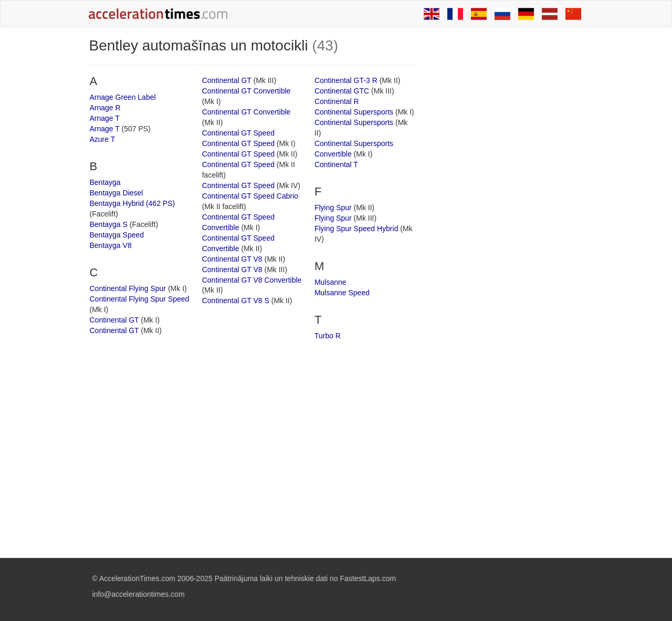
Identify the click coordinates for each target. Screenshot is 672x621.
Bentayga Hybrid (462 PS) (133, 203)
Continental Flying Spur (128, 288)
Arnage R (105, 108)
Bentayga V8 (111, 245)
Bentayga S (109, 224)
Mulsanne (330, 282)
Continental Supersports (354, 112)
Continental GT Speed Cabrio (250, 196)
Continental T (336, 164)
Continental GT (114, 320)
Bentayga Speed (117, 235)
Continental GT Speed (238, 133)
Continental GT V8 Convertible (252, 280)
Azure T (103, 139)
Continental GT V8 (232, 259)
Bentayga (105, 182)
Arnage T (105, 118)
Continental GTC (342, 91)
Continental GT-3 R (346, 80)
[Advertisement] (505, 195)
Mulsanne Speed (342, 293)
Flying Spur (333, 208)
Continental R (337, 101)
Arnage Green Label (123, 97)
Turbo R (328, 336)
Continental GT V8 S (236, 301)
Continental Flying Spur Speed (140, 299)
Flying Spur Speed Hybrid (356, 229)
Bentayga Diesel (117, 193)
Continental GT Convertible (246, 91)
